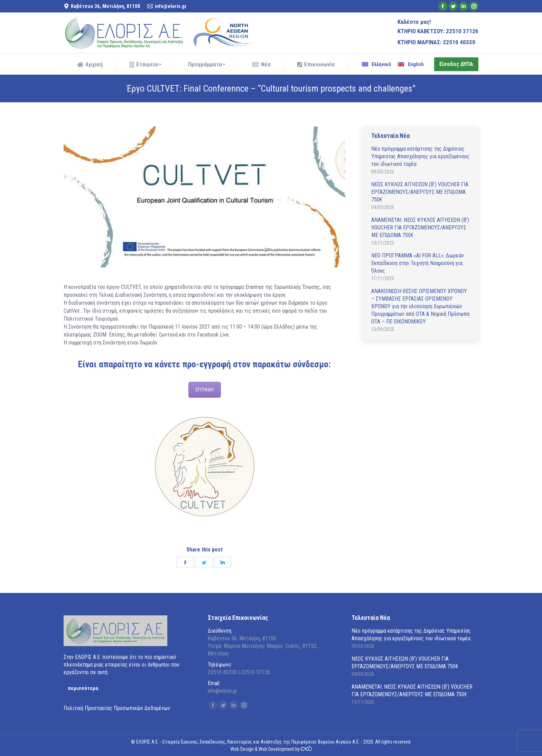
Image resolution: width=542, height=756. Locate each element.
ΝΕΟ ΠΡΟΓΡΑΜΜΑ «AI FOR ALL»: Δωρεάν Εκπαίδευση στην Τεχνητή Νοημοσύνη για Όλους (418, 263)
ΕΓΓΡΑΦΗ (205, 390)
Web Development (276, 749)
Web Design (242, 749)
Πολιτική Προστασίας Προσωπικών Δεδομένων (117, 708)
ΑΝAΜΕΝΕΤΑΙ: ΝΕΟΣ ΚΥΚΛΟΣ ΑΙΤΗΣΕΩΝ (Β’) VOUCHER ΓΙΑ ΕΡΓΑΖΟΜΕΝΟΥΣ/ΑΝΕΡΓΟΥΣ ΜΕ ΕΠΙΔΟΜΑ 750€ (420, 228)
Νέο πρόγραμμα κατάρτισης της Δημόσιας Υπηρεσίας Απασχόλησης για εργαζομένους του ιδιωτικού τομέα (420, 156)
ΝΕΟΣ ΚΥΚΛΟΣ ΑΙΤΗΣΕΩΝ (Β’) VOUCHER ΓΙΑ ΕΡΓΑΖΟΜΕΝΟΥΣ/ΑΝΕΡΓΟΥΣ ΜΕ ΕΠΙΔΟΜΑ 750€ (420, 192)
